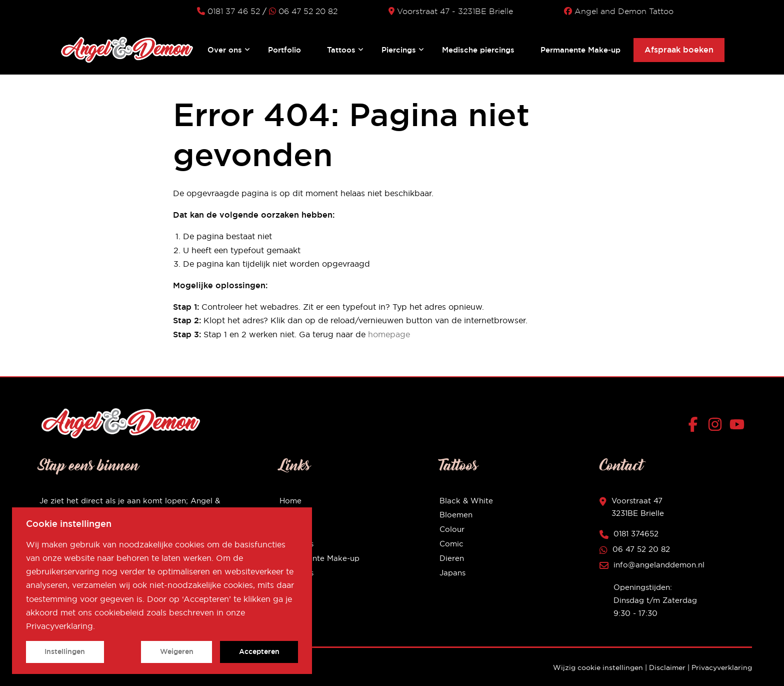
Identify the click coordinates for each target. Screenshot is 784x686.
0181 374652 (636, 534)
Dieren (452, 558)
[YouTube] (737, 426)
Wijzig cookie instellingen (598, 667)
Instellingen (65, 651)
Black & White (466, 501)
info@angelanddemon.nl (659, 565)
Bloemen (456, 515)
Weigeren (177, 651)
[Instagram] (717, 426)
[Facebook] (695, 426)
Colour (452, 529)
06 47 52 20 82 (303, 11)
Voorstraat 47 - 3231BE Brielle (451, 11)
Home (290, 501)
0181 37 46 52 (228, 11)
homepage (389, 334)
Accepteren (259, 651)
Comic (451, 544)
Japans (452, 573)
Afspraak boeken (679, 50)
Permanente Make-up (319, 558)
